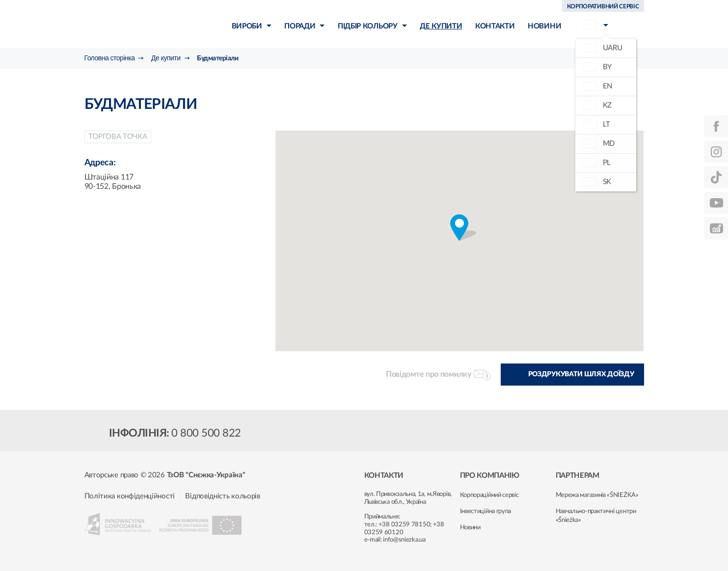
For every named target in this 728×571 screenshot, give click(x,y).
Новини (470, 528)
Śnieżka (141, 24)
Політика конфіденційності (130, 496)
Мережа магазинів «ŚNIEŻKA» (597, 495)
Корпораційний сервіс (489, 495)
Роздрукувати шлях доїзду (581, 374)
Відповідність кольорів (222, 496)
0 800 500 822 (206, 433)
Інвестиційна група (486, 511)
